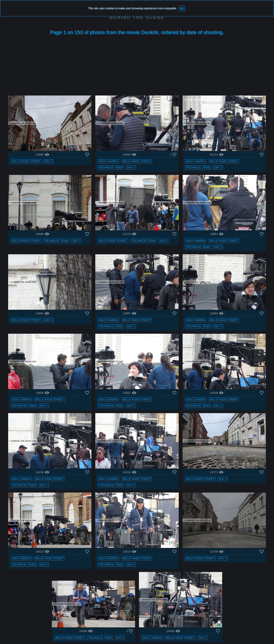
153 (174, 618)
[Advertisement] (137, 66)
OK (182, 8)
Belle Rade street (37, 156)
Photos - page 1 (83, 631)
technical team (115, 163)
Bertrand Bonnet (153, 631)
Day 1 (60, 156)
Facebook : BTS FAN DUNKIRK (208, 631)
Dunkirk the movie (56, 631)
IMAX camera (112, 156)
